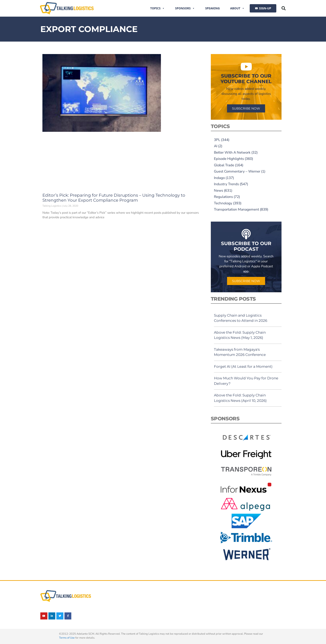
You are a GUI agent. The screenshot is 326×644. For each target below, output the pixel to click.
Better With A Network (232, 152)
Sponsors (185, 8)
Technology (223, 203)
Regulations (223, 197)
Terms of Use (67, 638)
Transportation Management (236, 209)
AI (216, 146)
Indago (219, 178)
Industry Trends (226, 184)
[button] (284, 8)
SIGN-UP (265, 8)
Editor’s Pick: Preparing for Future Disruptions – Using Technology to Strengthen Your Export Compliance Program (114, 198)
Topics (158, 8)
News (219, 191)
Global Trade (224, 165)
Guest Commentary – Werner (237, 171)
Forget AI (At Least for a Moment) (243, 366)
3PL (217, 140)
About (237, 8)
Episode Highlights (229, 159)
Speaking (212, 8)
